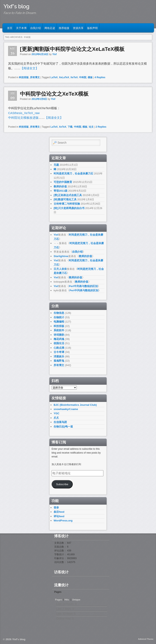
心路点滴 (59, 348)
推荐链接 (64, 28)
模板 (90, 77)
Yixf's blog (16, 6)
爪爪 (56, 418)
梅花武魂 (59, 339)
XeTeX (74, 77)
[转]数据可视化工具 (65, 199)
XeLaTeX (64, 77)
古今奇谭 (59, 352)
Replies (100, 77)
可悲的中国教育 (63, 182)
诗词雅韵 (59, 335)
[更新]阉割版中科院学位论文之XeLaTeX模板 (72, 49)
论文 (91, 127)
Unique (76, 600)
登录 (56, 508)
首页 (10, 28)
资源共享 (78, 28)
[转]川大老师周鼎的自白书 (69, 208)
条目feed (59, 512)
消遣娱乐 (59, 356)
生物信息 (59, 313)
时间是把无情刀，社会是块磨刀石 (73, 174)
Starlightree (61, 256)
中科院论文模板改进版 (23, 118)
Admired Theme (146, 639)
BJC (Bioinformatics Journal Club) (75, 405)
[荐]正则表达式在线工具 (68, 195)
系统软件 (59, 330)
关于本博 (21, 28)
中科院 (83, 77)
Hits (67, 600)
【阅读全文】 (29, 68)
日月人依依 (60, 269)
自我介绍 (36, 28)
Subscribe (62, 484)
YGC (56, 413)
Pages (59, 600)
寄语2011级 (61, 191)
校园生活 (59, 343)
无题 (56, 165)
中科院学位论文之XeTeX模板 (54, 94)
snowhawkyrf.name (66, 409)
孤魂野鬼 (59, 361)
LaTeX (54, 77)
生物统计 (59, 317)
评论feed (59, 516)
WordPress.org (63, 521)
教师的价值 (60, 186)
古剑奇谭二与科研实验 (67, 204)
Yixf (54, 54)
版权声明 (92, 28)
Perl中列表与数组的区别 (83, 286)
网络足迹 (50, 28)
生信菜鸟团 (60, 422)
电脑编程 (59, 322)
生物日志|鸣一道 (63, 427)
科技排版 (24, 77)
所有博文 (35, 77)
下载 (70, 127)
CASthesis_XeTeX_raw (24, 113)
